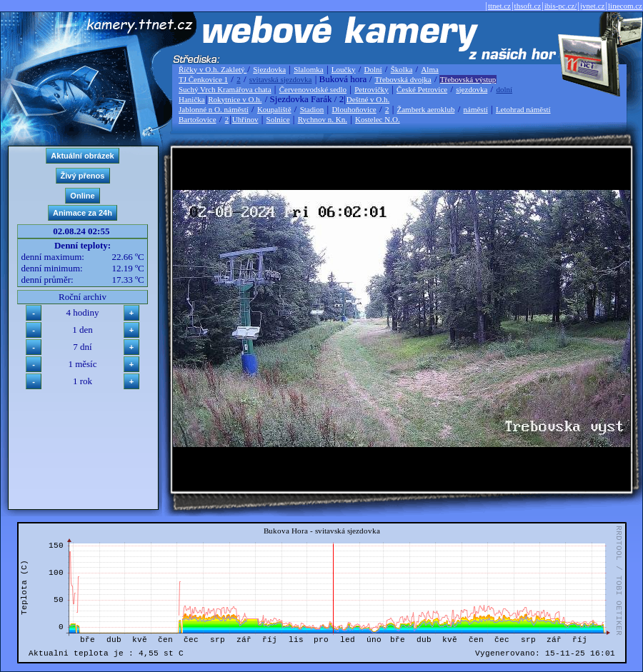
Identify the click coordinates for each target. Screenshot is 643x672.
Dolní (373, 69)
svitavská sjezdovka (281, 79)
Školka (402, 69)
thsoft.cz (528, 6)
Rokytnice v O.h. (235, 99)
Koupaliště (274, 109)
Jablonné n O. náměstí (214, 109)
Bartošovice (198, 119)
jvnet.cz (593, 6)
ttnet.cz (499, 6)
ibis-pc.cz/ (561, 6)
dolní (504, 89)
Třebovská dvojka (403, 79)
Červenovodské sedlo (313, 89)
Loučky (344, 69)
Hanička (192, 99)
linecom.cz (625, 6)
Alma (429, 69)
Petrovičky (372, 89)
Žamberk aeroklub (425, 109)
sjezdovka (472, 89)
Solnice (278, 119)
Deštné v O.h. (368, 99)
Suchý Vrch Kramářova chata (225, 89)
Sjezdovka (269, 69)
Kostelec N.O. (378, 119)
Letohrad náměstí (523, 109)
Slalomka (309, 69)
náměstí (476, 109)
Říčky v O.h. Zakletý (213, 69)
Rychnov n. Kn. (323, 119)
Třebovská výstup (468, 79)
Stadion (312, 109)
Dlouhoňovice (354, 109)
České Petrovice (422, 89)
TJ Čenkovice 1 (203, 79)
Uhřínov (245, 119)
